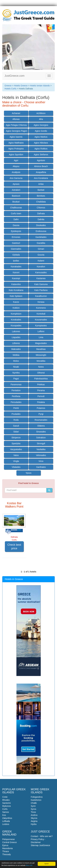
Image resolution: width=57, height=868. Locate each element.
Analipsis (16, 172)
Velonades (41, 455)
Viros (41, 461)
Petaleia (41, 402)
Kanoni (16, 272)
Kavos (16, 302)
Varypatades (16, 449)
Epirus (5, 845)
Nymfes (16, 373)
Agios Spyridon (16, 155)
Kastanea (41, 278)
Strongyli (41, 443)
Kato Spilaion (16, 296)
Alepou (16, 166)
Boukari (16, 202)
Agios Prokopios (16, 149)
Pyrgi (41, 414)
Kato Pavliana (41, 290)
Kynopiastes (41, 326)
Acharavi (16, 113)
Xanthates (41, 467)
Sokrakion (41, 438)
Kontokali (41, 314)
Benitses (41, 196)
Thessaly (7, 854)
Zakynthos (7, 818)
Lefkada (6, 821)
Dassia (16, 225)
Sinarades (41, 432)
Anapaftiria (41, 172)
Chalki (34, 803)
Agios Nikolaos (41, 143)
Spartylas (16, 443)
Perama (41, 390)
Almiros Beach (41, 166)
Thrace (6, 851)
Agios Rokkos (41, 149)
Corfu (5, 809)
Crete (5, 797)
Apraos (16, 184)
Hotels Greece (21, 86)
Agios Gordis (41, 131)
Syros (34, 809)
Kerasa (41, 302)
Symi (33, 806)
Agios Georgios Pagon (17, 131)
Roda (16, 420)
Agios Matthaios (16, 143)
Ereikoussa (41, 231)
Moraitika (41, 361)
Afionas (16, 119)
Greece (8, 86)
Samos (6, 812)
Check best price (14, 547)
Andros (34, 815)
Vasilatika (41, 449)
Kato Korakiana (16, 290)
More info (29, 866)
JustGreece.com (15, 76)
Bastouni (16, 196)
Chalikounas (16, 208)
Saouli (16, 426)
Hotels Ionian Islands (40, 86)
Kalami (41, 261)
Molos (16, 361)
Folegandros (37, 797)
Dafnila (41, 219)
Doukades (41, 225)
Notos (41, 367)
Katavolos (16, 284)
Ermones (16, 237)
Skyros (34, 818)
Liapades (16, 337)
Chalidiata (41, 202)
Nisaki (16, 367)
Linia (41, 337)
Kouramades (41, 320)
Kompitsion (16, 314)
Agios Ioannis (16, 137)
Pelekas (41, 384)
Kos (4, 815)
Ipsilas (16, 261)
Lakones (16, 331)
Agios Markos (41, 137)
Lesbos (6, 824)
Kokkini (16, 308)
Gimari (41, 249)
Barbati (41, 190)
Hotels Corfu (10, 89)
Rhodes (6, 800)
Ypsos (29, 473)
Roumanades (41, 420)
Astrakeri (16, 190)
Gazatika (41, 243)
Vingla (16, 461)
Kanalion (41, 267)
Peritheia (16, 396)
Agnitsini (41, 160)
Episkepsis (16, 231)
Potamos (41, 408)
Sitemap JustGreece (41, 845)
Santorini (6, 803)
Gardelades (41, 237)
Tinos (33, 812)
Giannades (16, 249)
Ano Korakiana (41, 178)
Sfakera (41, 426)
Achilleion (41, 113)
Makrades (16, 349)
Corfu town (16, 213)
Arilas (41, 184)
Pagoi (16, 379)
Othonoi (41, 373)
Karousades (41, 272)
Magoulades (41, 343)
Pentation (16, 390)
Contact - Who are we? (42, 836)
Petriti (16, 408)
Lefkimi (41, 331)
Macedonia (8, 848)
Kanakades (16, 267)
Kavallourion (41, 296)
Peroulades (16, 402)
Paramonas (16, 384)
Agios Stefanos (41, 155)
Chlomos (41, 208)
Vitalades (16, 467)
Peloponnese (9, 839)
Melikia (16, 355)
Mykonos (7, 806)
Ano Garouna (16, 178)
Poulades (16, 414)
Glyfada (16, 255)
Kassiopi (16, 278)
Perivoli (41, 396)
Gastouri (16, 243)
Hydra (34, 824)
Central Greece (9, 842)
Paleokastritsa (41, 379)
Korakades (16, 320)
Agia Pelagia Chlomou (16, 125)
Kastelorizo (36, 800)
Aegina (34, 821)
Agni (16, 160)
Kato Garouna (41, 284)
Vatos (16, 455)
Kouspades (16, 326)
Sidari (16, 432)
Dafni (16, 219)
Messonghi (41, 355)
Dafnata (41, 213)
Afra (41, 119)
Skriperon (16, 438)
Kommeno (41, 308)
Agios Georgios (41, 125)
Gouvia (41, 255)
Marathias (41, 349)
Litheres (16, 343)
